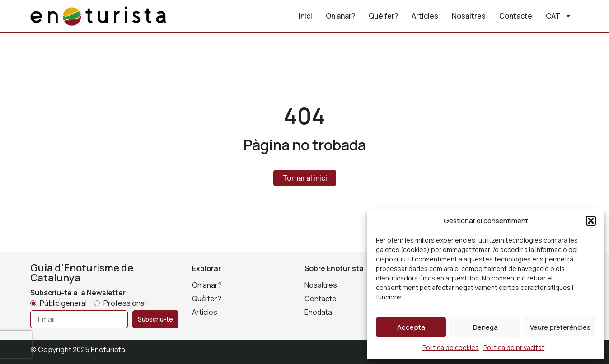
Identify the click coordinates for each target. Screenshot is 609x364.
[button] (591, 221)
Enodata (318, 312)
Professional (125, 303)
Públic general (63, 303)
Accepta (411, 327)
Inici (305, 16)
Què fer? (383, 16)
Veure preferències (560, 327)
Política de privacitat (514, 348)
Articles (425, 16)
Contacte (516, 16)
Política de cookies (451, 348)
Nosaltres (469, 16)
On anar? (340, 16)
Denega (485, 327)
